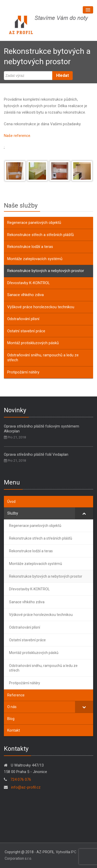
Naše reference (17, 136)
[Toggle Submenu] (84, 513)
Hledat (62, 75)
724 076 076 (21, 779)
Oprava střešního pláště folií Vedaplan (36, 454)
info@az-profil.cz (25, 787)
